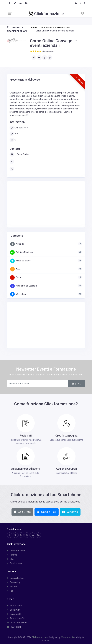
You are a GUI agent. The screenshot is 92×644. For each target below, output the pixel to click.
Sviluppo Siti (14, 614)
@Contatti (14, 627)
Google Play (47, 512)
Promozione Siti (16, 618)
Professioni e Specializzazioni (56, 28)
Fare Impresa (15, 563)
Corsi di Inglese (16, 578)
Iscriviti (77, 384)
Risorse (12, 555)
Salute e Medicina (21, 252)
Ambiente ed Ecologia (23, 286)
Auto (15, 269)
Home (34, 28)
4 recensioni (48, 51)
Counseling (14, 582)
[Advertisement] (33, 204)
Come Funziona (16, 551)
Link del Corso (21, 128)
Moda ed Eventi (20, 261)
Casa (15, 277)
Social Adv (13, 610)
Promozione (14, 606)
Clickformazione (17, 623)
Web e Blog (18, 294)
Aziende (17, 244)
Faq (10, 591)
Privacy (12, 587)
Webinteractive (68, 637)
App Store (22, 512)
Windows (70, 512)
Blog (11, 559)
